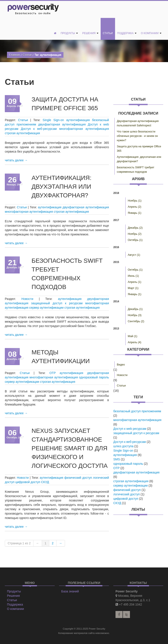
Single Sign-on (53, 120)
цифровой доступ (28, 482)
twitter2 (126, 614)
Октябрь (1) (135, 240)
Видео (121, 365)
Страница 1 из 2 (19, 543)
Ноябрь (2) (135, 234)
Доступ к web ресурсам (130, 429)
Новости (27, 299)
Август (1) (134, 255)
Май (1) (133, 336)
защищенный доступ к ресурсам (57, 303)
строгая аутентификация (22, 133)
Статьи (108, 33)
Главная (14, 55)
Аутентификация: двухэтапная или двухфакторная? (61, 187)
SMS (117, 459)
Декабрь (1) (135, 309)
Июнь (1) (133, 276)
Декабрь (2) (135, 228)
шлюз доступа (123, 446)
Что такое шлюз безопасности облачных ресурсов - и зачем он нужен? (137, 136)
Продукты (69, 33)
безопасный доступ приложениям (137, 411)
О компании (151, 33)
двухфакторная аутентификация (62, 124)
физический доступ (78, 478)
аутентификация (78, 120)
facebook (119, 614)
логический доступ (127, 494)
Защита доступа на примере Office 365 (139, 149)
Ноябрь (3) (135, 315)
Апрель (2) (135, 207)
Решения (90, 33)
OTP (53, 373)
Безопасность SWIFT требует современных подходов (136, 170)
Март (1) (133, 288)
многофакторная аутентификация (84, 129)
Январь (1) (135, 213)
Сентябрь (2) (136, 321)
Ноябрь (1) (135, 201)
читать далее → (16, 160)
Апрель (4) (135, 342)
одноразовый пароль (94, 377)
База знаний (70, 591)
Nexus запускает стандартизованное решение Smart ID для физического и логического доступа (70, 448)
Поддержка (127, 33)
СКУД (45, 482)
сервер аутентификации (46, 308)
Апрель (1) (135, 282)
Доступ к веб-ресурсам (39, 129)
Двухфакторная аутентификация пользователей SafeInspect (138, 123)
